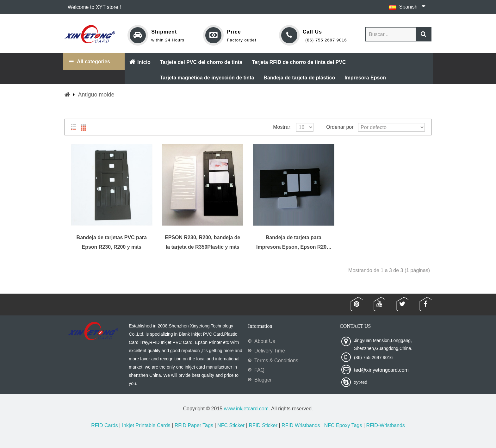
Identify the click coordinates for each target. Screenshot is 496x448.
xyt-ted (361, 382)
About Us (265, 341)
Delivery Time (270, 351)
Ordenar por (340, 127)
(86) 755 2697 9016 (373, 358)
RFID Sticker (263, 425)
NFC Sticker (231, 425)
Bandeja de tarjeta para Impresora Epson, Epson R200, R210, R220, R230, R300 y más (294, 243)
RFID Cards (104, 425)
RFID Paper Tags (194, 425)
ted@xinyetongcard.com (381, 370)
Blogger (263, 380)
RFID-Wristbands (385, 425)
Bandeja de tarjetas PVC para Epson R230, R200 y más (112, 242)
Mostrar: (282, 127)
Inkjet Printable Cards (146, 425)
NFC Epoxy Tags (343, 425)
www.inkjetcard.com (246, 409)
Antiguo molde (96, 95)
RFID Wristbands (301, 425)
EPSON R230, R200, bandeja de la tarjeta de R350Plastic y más (202, 242)
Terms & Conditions (276, 361)
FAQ (259, 370)
